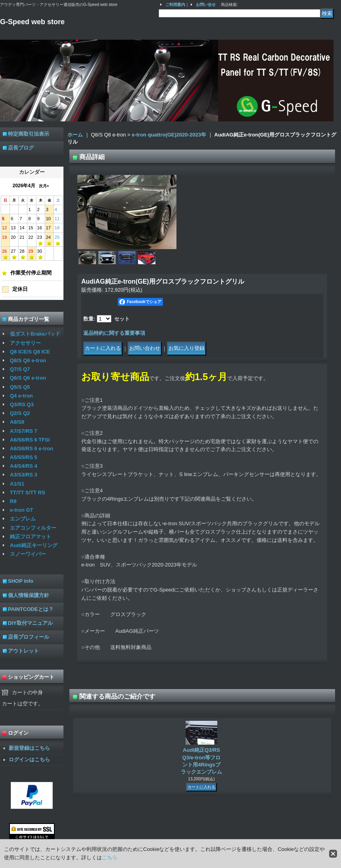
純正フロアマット (31, 537)
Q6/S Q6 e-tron (28, 378)
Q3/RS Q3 (22, 404)
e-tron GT (22, 510)
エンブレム (23, 519)
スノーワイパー (28, 554)
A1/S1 (17, 484)
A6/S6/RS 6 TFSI (30, 440)
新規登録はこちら (29, 748)
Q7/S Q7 (20, 369)
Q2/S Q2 (20, 413)
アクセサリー (25, 343)
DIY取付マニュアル (30, 623)
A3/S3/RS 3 (24, 475)
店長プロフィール (29, 637)
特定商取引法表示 (29, 134)
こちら (110, 857)
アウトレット (23, 651)
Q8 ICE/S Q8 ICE (30, 352)
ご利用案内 (175, 5)
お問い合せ (206, 5)
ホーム (75, 135)
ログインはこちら (29, 759)
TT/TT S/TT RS (28, 493)
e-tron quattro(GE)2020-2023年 (169, 135)
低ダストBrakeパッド (35, 334)
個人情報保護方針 (29, 595)
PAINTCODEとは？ (31, 609)
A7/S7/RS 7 (24, 431)
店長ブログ (21, 148)
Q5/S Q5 (20, 387)
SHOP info (21, 581)
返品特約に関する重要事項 (114, 333)
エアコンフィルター (33, 528)
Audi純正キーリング (34, 545)
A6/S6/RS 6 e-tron (32, 448)
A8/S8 (17, 422)
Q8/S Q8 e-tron (28, 360)
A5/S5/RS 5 (24, 457)
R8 (13, 501)
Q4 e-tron (21, 396)
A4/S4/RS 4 (24, 466)
